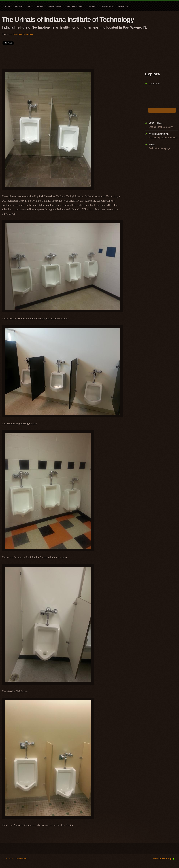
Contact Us (123, 6)
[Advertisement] (68, 56)
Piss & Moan (107, 6)
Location (154, 84)
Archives (91, 6)
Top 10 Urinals (55, 6)
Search (18, 6)
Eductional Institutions (23, 34)
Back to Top (166, 859)
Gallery (40, 6)
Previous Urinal (158, 134)
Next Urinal (156, 123)
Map (29, 6)
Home (7, 6)
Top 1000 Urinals (74, 6)
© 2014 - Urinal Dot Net (17, 859)
